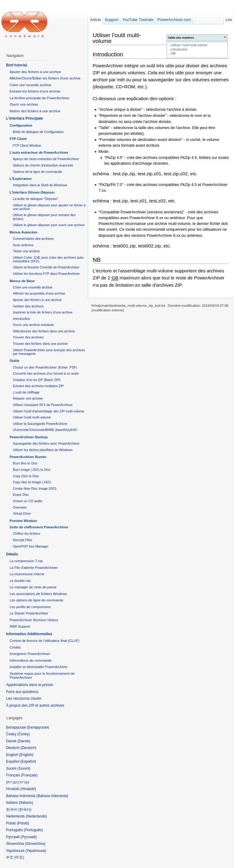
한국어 (25, 810)
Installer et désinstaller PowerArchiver (39, 667)
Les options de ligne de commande (36, 600)
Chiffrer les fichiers (26, 534)
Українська (36, 851)
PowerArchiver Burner (28, 457)
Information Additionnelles (29, 634)
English (26, 755)
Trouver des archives (28, 337)
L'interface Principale (25, 118)
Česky (24, 734)
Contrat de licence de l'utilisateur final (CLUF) (44, 641)
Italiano (26, 803)
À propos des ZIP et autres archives (35, 705)
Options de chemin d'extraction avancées (43, 165)
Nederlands (36, 816)
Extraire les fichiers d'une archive (35, 91)
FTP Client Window (27, 145)
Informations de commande (30, 660)
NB (173, 53)
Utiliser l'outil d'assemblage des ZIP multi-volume (48, 411)
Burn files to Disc (25, 463)
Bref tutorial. (17, 65)
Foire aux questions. (23, 692)
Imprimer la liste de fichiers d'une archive (43, 312)
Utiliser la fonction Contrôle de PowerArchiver (46, 267)
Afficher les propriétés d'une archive (39, 293)
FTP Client (18, 139)
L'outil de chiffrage (26, 392)
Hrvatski (28, 789)
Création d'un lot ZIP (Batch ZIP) (37, 380)
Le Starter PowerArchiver (29, 613)
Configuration (21, 125)
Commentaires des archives (33, 239)
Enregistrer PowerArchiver (30, 654)
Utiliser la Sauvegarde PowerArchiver (40, 424)
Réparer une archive (28, 398)
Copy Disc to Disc (26, 476)
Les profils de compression (30, 607)
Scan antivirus (23, 245)
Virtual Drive (22, 513)
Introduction (179, 49)
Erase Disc (21, 495)
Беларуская (38, 727)
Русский (29, 837)
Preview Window (23, 521)
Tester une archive (26, 251)
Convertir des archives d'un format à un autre (46, 373)
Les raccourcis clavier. (24, 698)
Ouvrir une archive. (24, 104)
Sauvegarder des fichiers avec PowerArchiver (46, 443)
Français (29, 775)
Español (28, 761)
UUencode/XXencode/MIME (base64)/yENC (45, 430)
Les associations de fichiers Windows (38, 594)
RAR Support (20, 626)
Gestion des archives (28, 306)
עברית (12, 782)
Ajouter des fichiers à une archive (35, 72)
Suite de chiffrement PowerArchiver (39, 527)
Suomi (24, 768)
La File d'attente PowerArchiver (34, 568)
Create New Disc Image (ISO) (35, 488)
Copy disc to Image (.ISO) (32, 482)
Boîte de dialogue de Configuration (38, 132)
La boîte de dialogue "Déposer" (36, 199)
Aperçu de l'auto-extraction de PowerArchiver (46, 159)
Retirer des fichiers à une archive (35, 111)
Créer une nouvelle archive (32, 287)
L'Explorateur (21, 179)
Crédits (15, 647)
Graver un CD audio (27, 501)
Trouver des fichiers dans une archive (40, 344)
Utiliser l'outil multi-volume (189, 45)
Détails (12, 554)
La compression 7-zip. (26, 561)
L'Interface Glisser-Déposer (32, 192)
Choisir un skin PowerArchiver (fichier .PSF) (45, 367)
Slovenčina (35, 844)
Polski (23, 823)
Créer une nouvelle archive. (31, 85)
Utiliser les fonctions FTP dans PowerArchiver (46, 274)
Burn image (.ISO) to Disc (32, 470)
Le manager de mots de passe (33, 587)
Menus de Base (22, 281)
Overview (20, 507)
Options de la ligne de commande (37, 172)
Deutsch (28, 748)
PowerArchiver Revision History (34, 620)
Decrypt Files (22, 540)
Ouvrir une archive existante (33, 325)
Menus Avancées (23, 232)
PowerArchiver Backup (28, 437)
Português (33, 830)
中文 (19, 857)
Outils (14, 361)
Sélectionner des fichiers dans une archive (44, 331)
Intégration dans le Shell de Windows (40, 185)
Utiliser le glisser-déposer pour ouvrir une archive (49, 225)
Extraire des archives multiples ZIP (38, 386)
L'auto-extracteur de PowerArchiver (39, 152)
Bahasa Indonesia (52, 796)
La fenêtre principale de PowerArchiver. (40, 98)
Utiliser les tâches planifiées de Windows (43, 450)
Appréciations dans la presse (30, 685)
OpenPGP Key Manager (31, 546)
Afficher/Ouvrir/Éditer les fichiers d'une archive (45, 78)
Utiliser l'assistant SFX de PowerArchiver (43, 405)
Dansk (24, 741)
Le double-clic (20, 581)
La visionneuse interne (27, 574)
